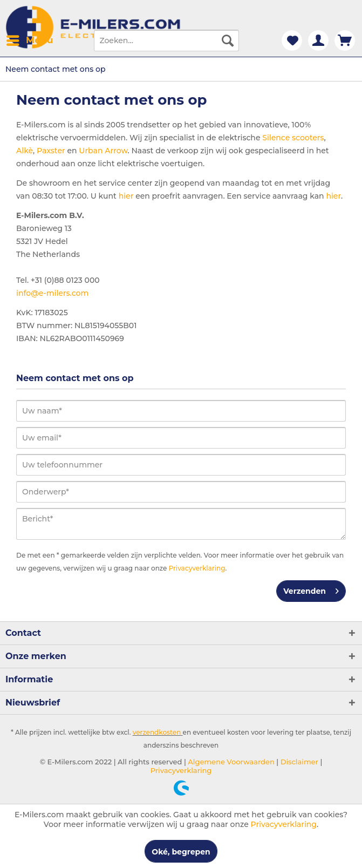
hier (126, 196)
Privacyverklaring (197, 568)
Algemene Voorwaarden (230, 762)
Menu (30, 39)
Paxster (51, 151)
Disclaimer (298, 762)
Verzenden (311, 589)
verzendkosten (157, 732)
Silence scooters (293, 138)
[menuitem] (29, 40)
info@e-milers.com (52, 293)
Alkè (25, 151)
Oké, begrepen (181, 852)
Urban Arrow (103, 151)
